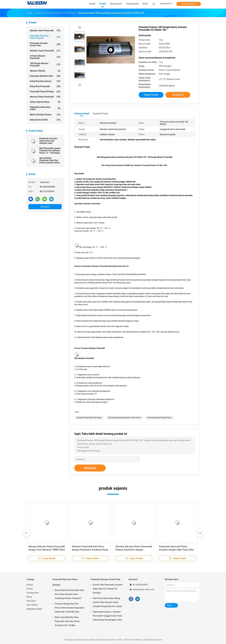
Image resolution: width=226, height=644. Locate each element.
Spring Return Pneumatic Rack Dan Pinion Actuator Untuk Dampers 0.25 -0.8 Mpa (50, 160)
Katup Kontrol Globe (45, 120)
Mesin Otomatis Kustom (45, 115)
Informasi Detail (82, 114)
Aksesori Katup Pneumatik (45, 97)
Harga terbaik (151, 95)
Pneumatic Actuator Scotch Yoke (45, 44)
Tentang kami (33, 593)
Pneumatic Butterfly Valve (45, 76)
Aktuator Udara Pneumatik (45, 31)
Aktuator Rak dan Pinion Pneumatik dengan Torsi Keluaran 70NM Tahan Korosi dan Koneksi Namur (47, 550)
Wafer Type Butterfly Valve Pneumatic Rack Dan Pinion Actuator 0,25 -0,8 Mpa (67, 621)
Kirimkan (90, 468)
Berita (29, 597)
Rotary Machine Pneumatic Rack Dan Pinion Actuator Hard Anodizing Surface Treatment (69, 594)
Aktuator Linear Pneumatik (45, 51)
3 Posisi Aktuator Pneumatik (45, 57)
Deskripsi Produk (101, 114)
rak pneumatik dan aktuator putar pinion (124, 418)
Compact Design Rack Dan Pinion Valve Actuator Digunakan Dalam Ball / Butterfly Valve (70, 608)
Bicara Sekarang (189, 4)
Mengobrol (45, 207)
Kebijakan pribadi (34, 609)
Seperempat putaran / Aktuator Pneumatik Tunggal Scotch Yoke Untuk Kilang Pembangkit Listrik (107, 616)
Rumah (30, 585)
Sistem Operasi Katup (45, 102)
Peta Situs (31, 601)
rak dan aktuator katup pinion (159, 418)
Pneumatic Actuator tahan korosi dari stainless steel (48, 141)
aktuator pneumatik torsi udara (89, 418)
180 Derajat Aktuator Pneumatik (45, 64)
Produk (30, 589)
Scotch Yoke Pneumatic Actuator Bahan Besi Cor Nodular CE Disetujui (108, 589)
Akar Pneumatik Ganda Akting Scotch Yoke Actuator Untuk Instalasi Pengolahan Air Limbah (107, 602)
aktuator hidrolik (45, 71)
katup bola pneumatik (45, 86)
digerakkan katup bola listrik (45, 108)
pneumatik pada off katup (45, 92)
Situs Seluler (32, 605)
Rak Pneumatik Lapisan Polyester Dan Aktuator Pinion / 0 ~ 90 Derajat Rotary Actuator (50, 151)
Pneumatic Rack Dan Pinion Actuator (45, 37)
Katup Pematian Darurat (45, 81)
